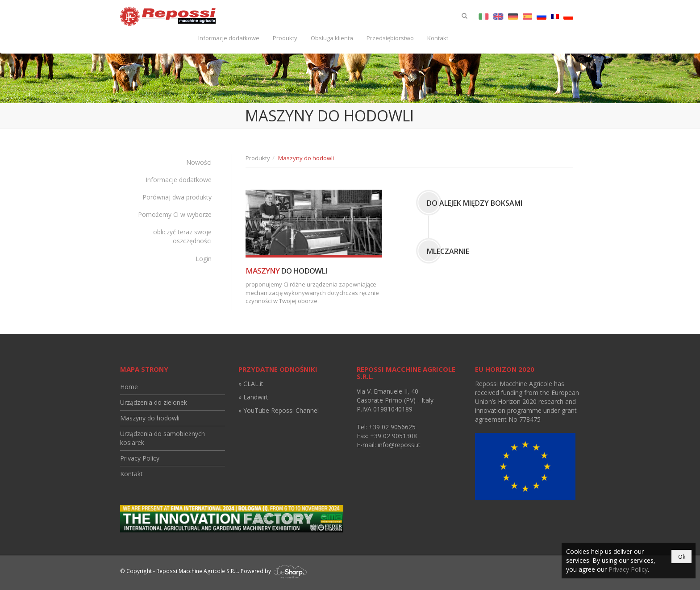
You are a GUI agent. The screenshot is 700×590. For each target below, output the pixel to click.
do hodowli (287, 271)
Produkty (285, 38)
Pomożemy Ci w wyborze (175, 214)
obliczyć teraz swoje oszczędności (182, 236)
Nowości (199, 162)
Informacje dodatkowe (229, 38)
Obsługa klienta (332, 38)
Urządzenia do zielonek (154, 402)
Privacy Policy (140, 458)
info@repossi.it (399, 445)
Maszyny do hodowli (150, 418)
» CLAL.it (251, 384)
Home (129, 387)
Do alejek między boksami (475, 203)
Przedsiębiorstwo (390, 38)
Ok (682, 557)
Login (204, 259)
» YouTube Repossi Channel (279, 410)
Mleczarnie (448, 251)
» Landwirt (253, 397)
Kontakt (438, 38)
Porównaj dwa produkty (177, 197)
